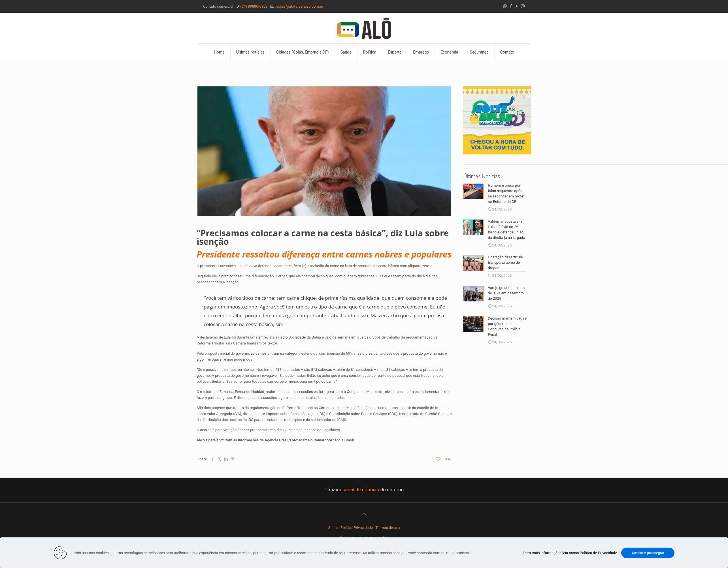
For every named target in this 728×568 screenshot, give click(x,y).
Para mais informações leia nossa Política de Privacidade (570, 553)
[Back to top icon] (364, 514)
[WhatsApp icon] (505, 6)
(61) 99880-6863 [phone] (254, 6)
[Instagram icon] (523, 6)
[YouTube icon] (517, 6)
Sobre (333, 528)
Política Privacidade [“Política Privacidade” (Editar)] (357, 528)
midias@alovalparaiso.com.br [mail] (299, 6)
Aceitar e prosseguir (648, 553)
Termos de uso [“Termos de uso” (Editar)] (388, 528)
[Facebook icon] (511, 6)
